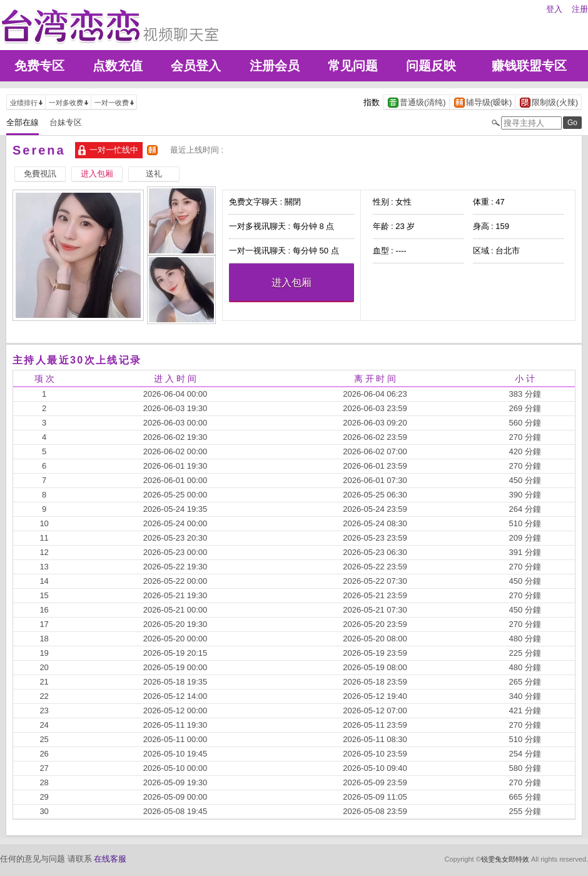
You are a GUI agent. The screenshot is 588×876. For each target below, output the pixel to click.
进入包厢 (291, 283)
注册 (580, 9)
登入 (554, 9)
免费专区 (39, 66)
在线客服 (110, 859)
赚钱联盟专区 (529, 66)
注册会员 (275, 66)
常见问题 (353, 66)
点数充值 (118, 66)
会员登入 (196, 66)
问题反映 (431, 66)
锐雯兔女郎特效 (505, 859)
